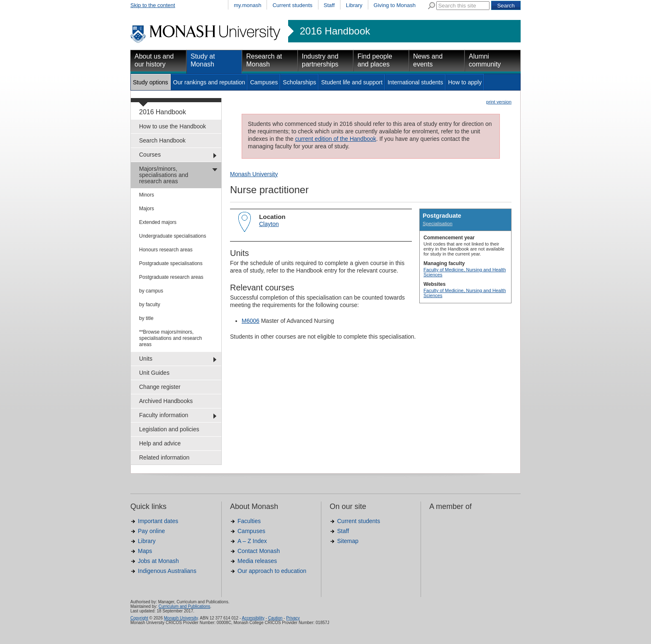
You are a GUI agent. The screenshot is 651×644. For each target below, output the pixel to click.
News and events (428, 60)
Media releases (257, 561)
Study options (151, 82)
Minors (147, 195)
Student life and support (352, 82)
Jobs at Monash (158, 561)
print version (499, 102)
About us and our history (154, 60)
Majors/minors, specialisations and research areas (164, 175)
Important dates (158, 521)
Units (146, 359)
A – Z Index (252, 541)
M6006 (251, 321)
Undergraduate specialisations (173, 236)
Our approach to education (272, 571)
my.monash (247, 5)
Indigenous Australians (167, 571)
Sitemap (348, 541)
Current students (292, 5)
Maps (145, 551)
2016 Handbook (335, 31)
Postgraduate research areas (171, 277)
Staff (329, 5)
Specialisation (438, 223)
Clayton (269, 224)
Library (354, 5)
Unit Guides (154, 373)
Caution (275, 618)
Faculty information (164, 415)
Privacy (293, 618)
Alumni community (485, 60)
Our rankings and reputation (209, 82)
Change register (160, 387)
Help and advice (160, 443)
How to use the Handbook (173, 126)
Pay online (151, 531)
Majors (147, 209)
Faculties (249, 521)
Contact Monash (259, 551)
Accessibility (253, 618)
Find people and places (375, 60)
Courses (150, 155)
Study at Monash (203, 60)
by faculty (150, 305)
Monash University (254, 174)
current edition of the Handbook (336, 139)
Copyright (139, 618)
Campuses (264, 82)
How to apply (465, 82)
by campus (151, 291)
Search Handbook (162, 140)
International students (415, 82)
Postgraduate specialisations (171, 263)
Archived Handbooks (166, 401)
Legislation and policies (169, 429)
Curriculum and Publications (185, 606)
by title (146, 318)
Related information (164, 457)
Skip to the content (153, 5)
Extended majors (158, 222)
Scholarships (299, 82)
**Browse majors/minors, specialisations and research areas (170, 338)
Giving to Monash (395, 5)
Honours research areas (166, 250)
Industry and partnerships (320, 60)
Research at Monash (264, 60)
